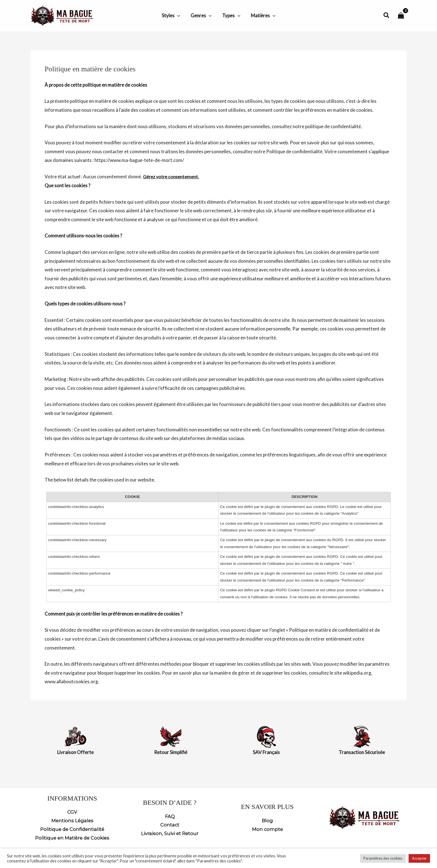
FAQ (170, 816)
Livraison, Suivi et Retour (170, 833)
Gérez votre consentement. (172, 177)
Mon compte (267, 829)
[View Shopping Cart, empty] (401, 16)
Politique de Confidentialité (72, 829)
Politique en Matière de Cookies (72, 838)
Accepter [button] (419, 858)
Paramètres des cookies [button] (383, 858)
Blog (267, 820)
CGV (72, 811)
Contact (170, 825)
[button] (179, 16)
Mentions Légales (72, 820)
